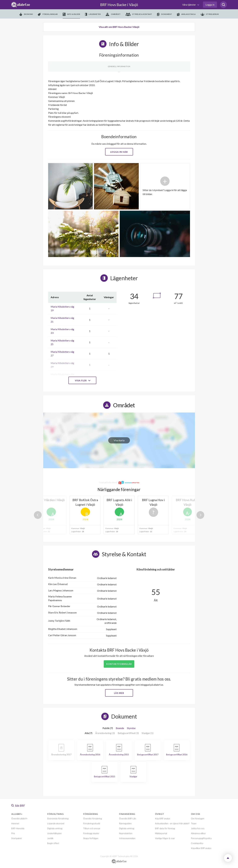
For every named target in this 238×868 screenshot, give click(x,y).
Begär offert (53, 843)
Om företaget (198, 818)
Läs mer (119, 693)
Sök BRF (18, 806)
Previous (38, 515)
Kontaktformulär (119, 664)
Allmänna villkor (198, 833)
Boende (120, 728)
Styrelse (131, 728)
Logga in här (119, 152)
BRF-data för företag (165, 828)
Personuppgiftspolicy (201, 838)
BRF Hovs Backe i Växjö (119, 5)
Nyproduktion (126, 833)
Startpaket (17, 838)
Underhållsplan (54, 833)
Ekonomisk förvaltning (58, 818)
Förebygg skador (91, 833)
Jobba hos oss (198, 828)
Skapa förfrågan (91, 838)
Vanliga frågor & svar (165, 838)
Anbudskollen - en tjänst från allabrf (172, 823)
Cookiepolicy (197, 843)
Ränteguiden (125, 823)
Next (200, 515)
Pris (13, 833)
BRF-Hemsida (18, 828)
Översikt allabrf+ (19, 818)
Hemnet (15, 823)
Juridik (50, 838)
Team (194, 823)
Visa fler (82, 380)
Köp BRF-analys (163, 818)
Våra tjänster (189, 5)
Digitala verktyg (55, 828)
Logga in (210, 5)
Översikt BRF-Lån (128, 818)
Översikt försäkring (93, 818)
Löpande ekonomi (56, 823)
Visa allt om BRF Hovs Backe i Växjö (119, 27)
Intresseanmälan (127, 838)
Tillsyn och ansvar (92, 828)
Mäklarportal (161, 833)
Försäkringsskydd (92, 823)
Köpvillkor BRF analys (201, 848)
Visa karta (119, 440)
